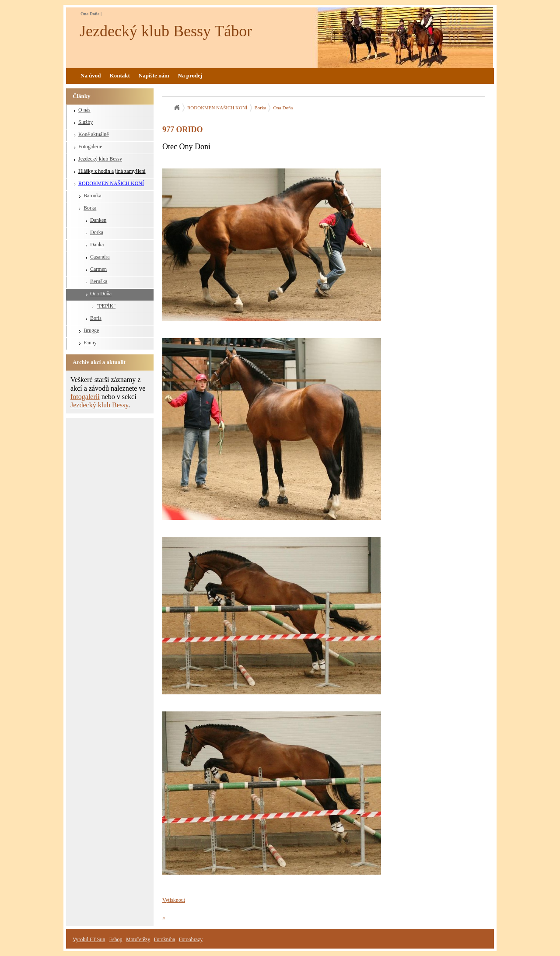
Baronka (93, 196)
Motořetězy (138, 939)
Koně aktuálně (94, 134)
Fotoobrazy (191, 939)
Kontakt (120, 75)
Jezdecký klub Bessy (100, 159)
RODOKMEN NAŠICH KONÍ (111, 183)
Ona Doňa (101, 294)
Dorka (97, 232)
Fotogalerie (90, 147)
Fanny (90, 343)
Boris (96, 318)
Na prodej (190, 75)
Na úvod (91, 75)
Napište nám (154, 75)
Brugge (91, 330)
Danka (97, 245)
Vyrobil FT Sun (89, 939)
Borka (90, 208)
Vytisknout (174, 900)
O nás (84, 110)
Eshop (115, 939)
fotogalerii (85, 397)
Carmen (98, 269)
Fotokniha (165, 939)
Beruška (99, 281)
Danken (98, 220)
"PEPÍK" (106, 306)
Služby (86, 122)
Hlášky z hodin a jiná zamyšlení (112, 171)
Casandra (100, 257)
